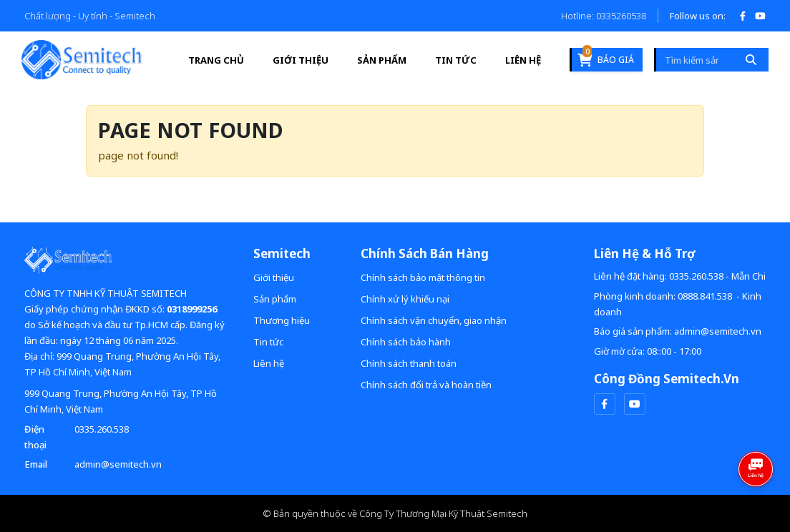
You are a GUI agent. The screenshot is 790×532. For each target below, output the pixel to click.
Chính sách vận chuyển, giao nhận (434, 320)
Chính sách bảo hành (406, 342)
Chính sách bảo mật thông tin (423, 277)
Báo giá (606, 57)
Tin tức (456, 60)
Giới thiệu (301, 60)
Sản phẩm (382, 60)
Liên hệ (523, 60)
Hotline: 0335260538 (604, 16)
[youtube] (635, 404)
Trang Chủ (216, 60)
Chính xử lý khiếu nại (405, 299)
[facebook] (605, 404)
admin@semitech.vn (118, 464)
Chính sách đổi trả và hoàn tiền (426, 385)
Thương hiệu (282, 320)
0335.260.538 (102, 429)
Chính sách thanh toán (409, 363)
